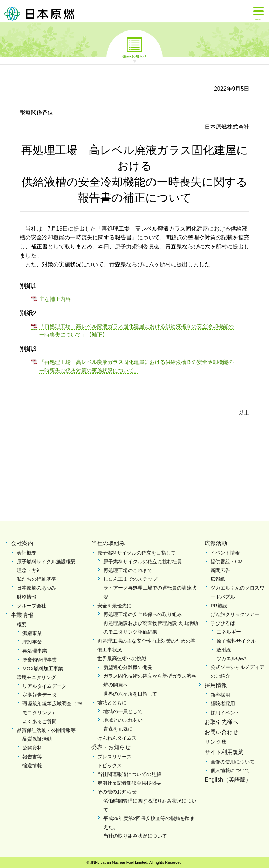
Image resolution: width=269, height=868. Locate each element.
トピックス (110, 765)
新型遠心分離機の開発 (128, 667)
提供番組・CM (227, 562)
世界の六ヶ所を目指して (130, 694)
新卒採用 (220, 695)
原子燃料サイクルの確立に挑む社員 (143, 562)
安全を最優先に (115, 606)
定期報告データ (40, 695)
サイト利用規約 (224, 752)
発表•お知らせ (134, 56)
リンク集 (216, 742)
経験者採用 (223, 704)
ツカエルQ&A (232, 658)
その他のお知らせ (117, 792)
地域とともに (112, 703)
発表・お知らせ (111, 747)
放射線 (224, 650)
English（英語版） (228, 780)
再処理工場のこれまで (128, 570)
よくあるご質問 (40, 721)
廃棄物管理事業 (40, 660)
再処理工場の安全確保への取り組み (143, 614)
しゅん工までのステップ (130, 579)
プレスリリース (115, 757)
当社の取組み (108, 543)
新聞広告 (220, 570)
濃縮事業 (32, 633)
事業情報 (22, 615)
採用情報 (216, 685)
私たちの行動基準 (36, 579)
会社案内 (22, 543)
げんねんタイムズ (117, 738)
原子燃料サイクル (236, 641)
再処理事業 (35, 651)
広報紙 (218, 579)
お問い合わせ (221, 732)
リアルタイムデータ (44, 686)
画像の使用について (233, 762)
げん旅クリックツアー (235, 614)
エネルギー (229, 632)
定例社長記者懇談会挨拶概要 (129, 783)
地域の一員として (123, 711)
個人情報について (230, 770)
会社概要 (27, 553)
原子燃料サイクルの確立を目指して (137, 553)
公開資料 (32, 748)
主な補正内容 (55, 299)
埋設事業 (32, 642)
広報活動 (216, 543)
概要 (22, 624)
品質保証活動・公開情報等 (46, 730)
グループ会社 (32, 606)
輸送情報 (32, 765)
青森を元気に (118, 729)
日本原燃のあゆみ (36, 588)
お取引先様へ (221, 722)
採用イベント (225, 713)
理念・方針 (29, 570)
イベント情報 (225, 553)
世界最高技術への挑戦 (122, 658)
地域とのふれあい (123, 720)
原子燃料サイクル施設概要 (46, 562)
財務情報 (27, 597)
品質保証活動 (37, 739)
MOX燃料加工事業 (43, 669)
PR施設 (219, 606)
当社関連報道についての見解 (129, 774)
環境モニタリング (36, 677)
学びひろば (223, 623)
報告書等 (32, 757)
